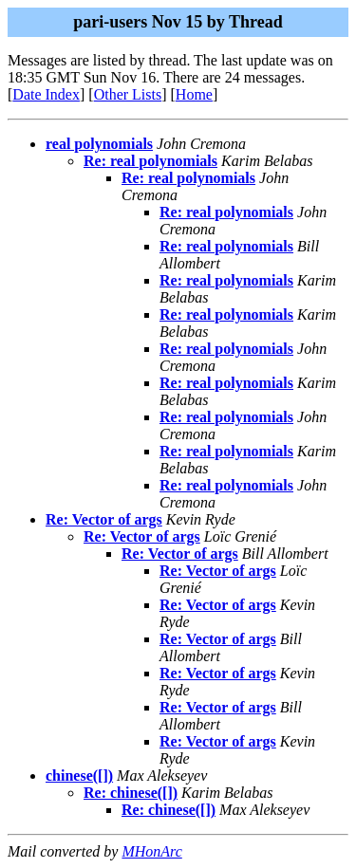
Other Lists (128, 94)
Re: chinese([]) (131, 793)
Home (194, 94)
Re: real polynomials (150, 161)
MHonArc (151, 851)
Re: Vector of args (104, 519)
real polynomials (99, 144)
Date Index (46, 94)
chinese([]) (79, 776)
